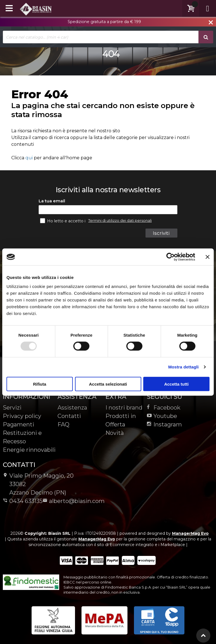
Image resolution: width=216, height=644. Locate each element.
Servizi (12, 408)
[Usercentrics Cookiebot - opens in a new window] (170, 257)
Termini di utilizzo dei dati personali (120, 220)
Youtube (162, 416)
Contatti (69, 416)
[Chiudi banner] (208, 257)
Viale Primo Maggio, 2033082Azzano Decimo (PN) (38, 484)
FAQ (63, 424)
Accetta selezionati (108, 384)
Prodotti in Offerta (121, 420)
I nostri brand (124, 408)
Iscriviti (161, 233)
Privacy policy (22, 416)
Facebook (164, 408)
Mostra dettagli (183, 367)
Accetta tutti (176, 384)
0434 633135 (23, 501)
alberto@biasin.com (74, 501)
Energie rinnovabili (29, 450)
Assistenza (72, 408)
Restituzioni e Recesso (22, 437)
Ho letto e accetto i (63, 221)
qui (29, 158)
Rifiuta (40, 384)
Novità (115, 433)
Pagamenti (18, 424)
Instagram (164, 424)
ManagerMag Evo (190, 533)
